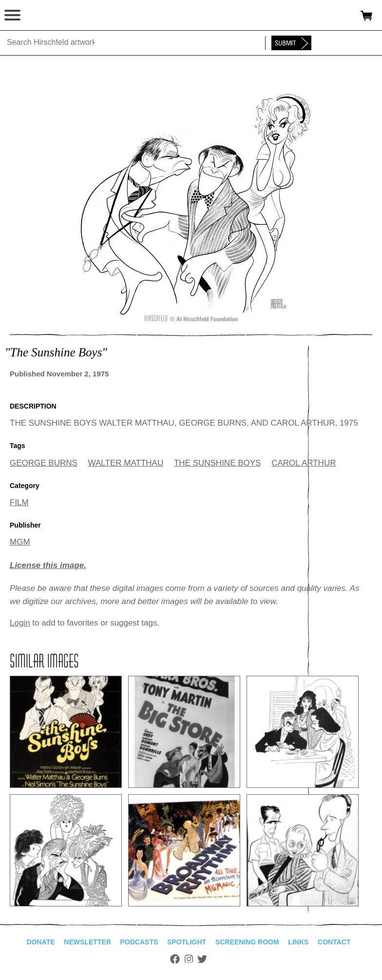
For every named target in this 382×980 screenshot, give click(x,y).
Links (298, 942)
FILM (19, 502)
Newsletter (87, 942)
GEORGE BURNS (44, 463)
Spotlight (187, 942)
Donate (41, 942)
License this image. (48, 565)
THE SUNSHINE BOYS (218, 463)
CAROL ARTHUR (304, 463)
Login (20, 623)
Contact (334, 942)
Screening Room (247, 942)
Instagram (189, 959)
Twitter (202, 959)
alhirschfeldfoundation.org (41, 16)
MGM (20, 542)
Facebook (175, 959)
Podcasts (139, 942)
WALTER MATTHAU (126, 463)
